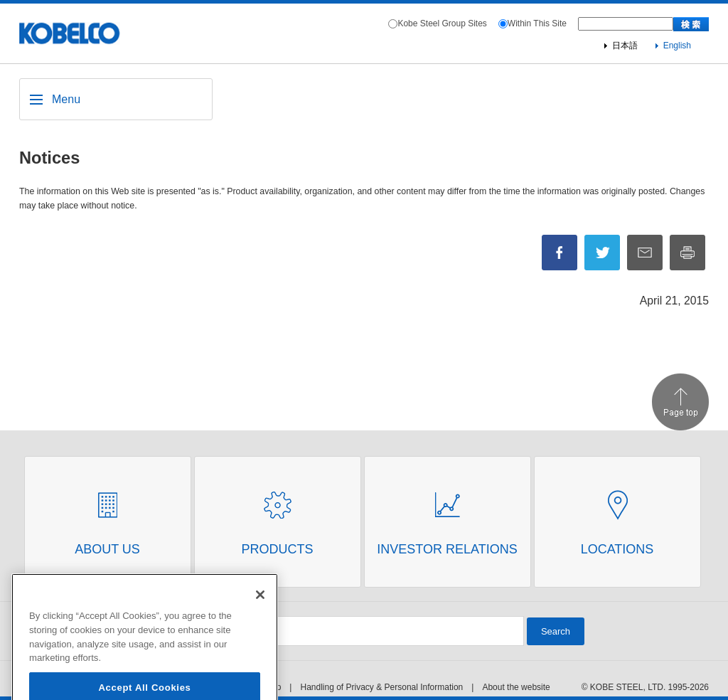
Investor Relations (447, 549)
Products (277, 549)
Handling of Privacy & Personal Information (381, 687)
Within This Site (537, 23)
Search (556, 631)
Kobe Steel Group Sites (442, 23)
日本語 (625, 46)
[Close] (260, 612)
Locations (617, 549)
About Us (107, 549)
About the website (516, 687)
